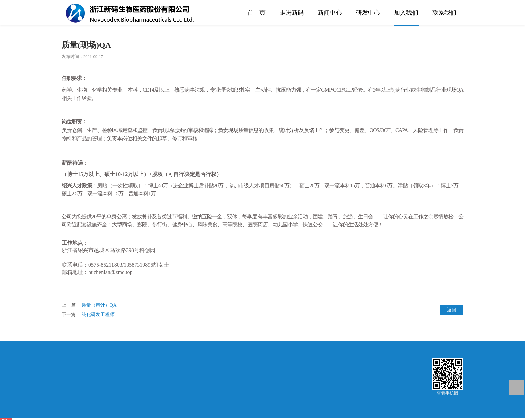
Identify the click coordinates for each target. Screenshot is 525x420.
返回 (452, 310)
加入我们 (406, 13)
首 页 (256, 13)
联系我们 (444, 13)
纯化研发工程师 (98, 314)
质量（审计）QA (99, 305)
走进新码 (292, 13)
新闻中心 (330, 13)
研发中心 (368, 13)
